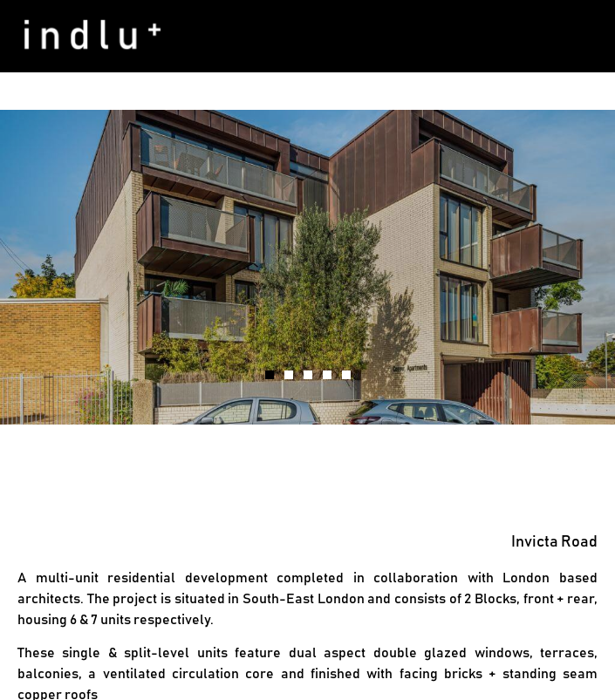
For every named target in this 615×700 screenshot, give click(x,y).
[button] (592, 36)
